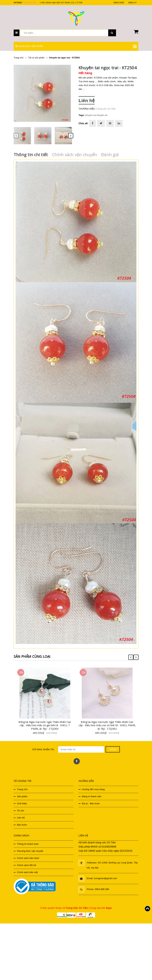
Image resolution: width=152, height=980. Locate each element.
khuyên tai (102, 115)
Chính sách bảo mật (27, 881)
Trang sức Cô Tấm (106, 109)
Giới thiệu (22, 812)
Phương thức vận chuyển (30, 860)
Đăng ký (133, 3)
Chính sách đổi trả (27, 874)
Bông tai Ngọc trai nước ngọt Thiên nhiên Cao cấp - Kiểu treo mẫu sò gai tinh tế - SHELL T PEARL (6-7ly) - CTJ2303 (48, 734)
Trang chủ (22, 798)
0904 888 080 (30, 3)
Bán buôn (22, 834)
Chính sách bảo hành (28, 867)
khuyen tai (91, 115)
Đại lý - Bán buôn (91, 812)
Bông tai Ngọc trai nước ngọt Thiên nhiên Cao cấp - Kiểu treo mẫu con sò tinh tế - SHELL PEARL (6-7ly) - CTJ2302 (111, 734)
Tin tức (21, 819)
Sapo (109, 917)
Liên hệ (21, 826)
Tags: (82, 115)
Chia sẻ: (84, 123)
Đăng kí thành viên (92, 805)
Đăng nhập (119, 3)
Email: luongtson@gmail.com (102, 887)
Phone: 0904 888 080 (98, 898)
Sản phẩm (22, 805)
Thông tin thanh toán (28, 853)
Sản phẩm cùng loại (34, 656)
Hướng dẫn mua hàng (93, 798)
